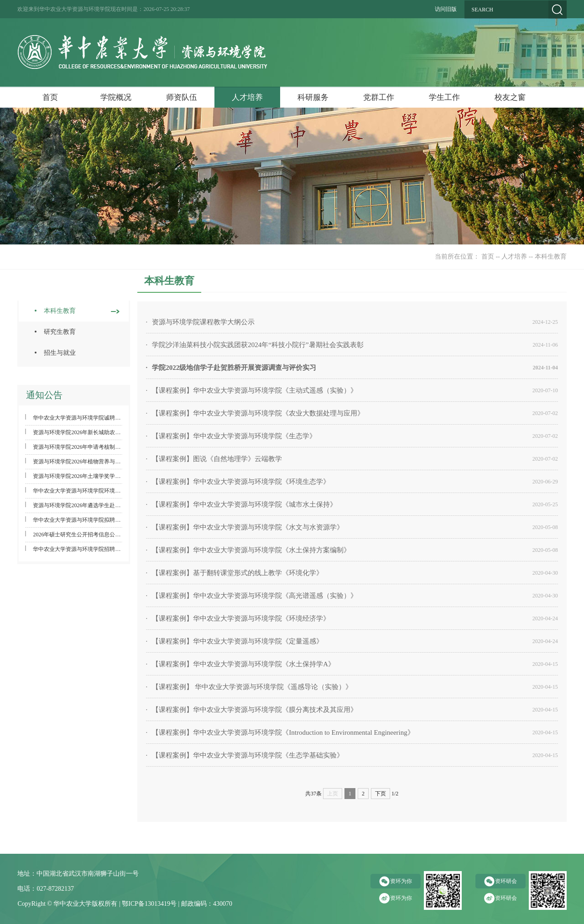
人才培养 (247, 97)
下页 (381, 794)
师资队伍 (182, 97)
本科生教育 (551, 257)
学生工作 (444, 97)
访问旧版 (446, 9)
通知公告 (44, 395)
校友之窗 (510, 97)
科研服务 (313, 97)
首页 (50, 97)
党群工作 (379, 97)
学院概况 (116, 97)
